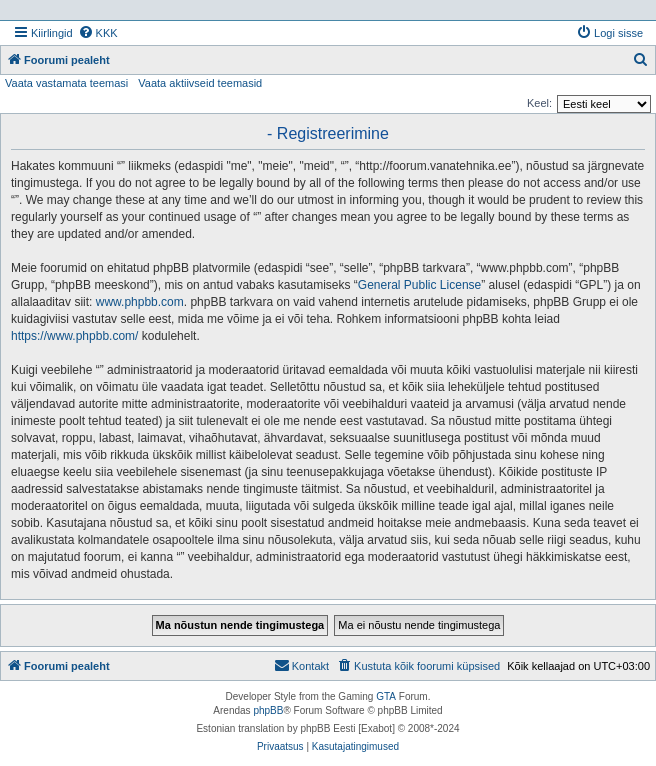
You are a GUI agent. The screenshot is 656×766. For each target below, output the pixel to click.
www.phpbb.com (140, 302)
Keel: (539, 103)
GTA (386, 696)
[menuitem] (98, 33)
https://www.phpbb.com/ (74, 336)
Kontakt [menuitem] (301, 665)
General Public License (419, 285)
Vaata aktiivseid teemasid (200, 83)
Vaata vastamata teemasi (66, 83)
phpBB (268, 710)
